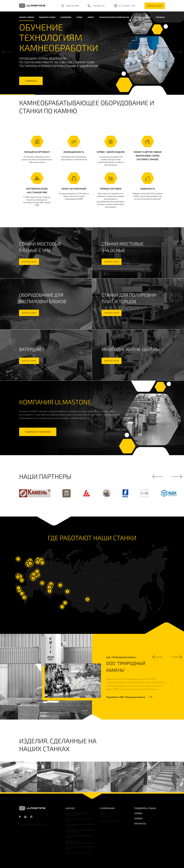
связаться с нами (155, 6)
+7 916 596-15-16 (98, 6)
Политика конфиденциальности (33, 825)
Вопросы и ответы (143, 17)
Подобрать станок (47, 17)
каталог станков (27, 17)
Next (177, 52)
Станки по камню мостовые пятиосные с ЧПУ (77, 814)
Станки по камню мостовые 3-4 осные (79, 820)
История (104, 813)
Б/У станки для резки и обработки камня (80, 848)
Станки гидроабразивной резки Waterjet (79, 836)
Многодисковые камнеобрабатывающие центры (79, 842)
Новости (104, 817)
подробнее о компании (38, 432)
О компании (66, 17)
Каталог (70, 808)
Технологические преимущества (114, 17)
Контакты (160, 17)
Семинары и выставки (110, 821)
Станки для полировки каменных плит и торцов (80, 831)
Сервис (79, 17)
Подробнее (126, 697)
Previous (7, 52)
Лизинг (91, 17)
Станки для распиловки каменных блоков (80, 825)
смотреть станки (29, 262)
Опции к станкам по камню (77, 853)
